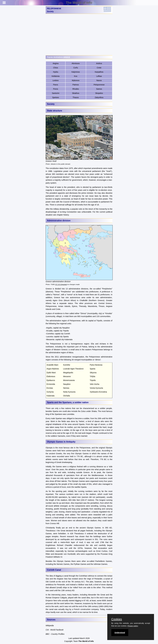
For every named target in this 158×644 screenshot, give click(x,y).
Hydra (56, 72)
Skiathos (76, 93)
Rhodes (76, 89)
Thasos (76, 97)
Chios (56, 68)
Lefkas (99, 76)
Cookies (117, 619)
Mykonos (76, 80)
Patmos (76, 85)
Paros (56, 85)
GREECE (67, 57)
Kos (76, 76)
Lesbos (56, 80)
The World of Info (79, 3)
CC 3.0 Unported (61, 284)
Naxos (99, 80)
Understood (120, 633)
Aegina (56, 63)
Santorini (56, 93)
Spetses (56, 97)
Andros (99, 63)
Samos (99, 89)
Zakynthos (99, 97)
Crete (99, 68)
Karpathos (99, 72)
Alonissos (76, 63)
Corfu (76, 68)
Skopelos (99, 93)
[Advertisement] (79, 35)
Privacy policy (133, 626)
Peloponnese (99, 85)
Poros (56, 89)
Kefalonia (56, 76)
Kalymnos (76, 72)
